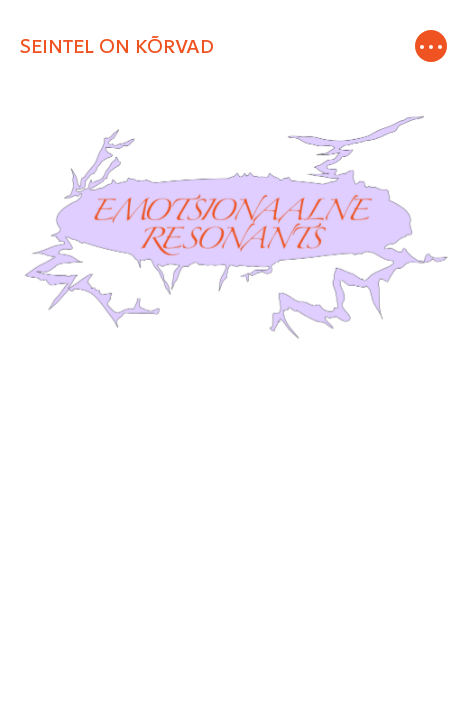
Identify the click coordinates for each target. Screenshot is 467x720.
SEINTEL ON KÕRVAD (117, 46)
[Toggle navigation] (430, 46)
